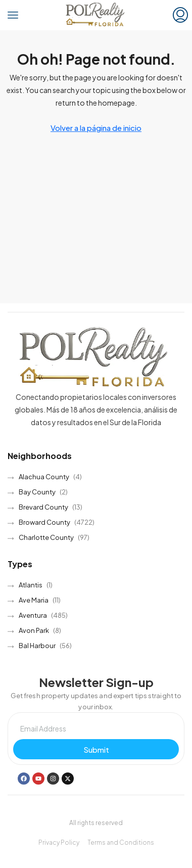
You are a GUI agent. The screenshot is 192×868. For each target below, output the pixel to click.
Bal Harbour (37, 646)
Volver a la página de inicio (96, 128)
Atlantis (31, 585)
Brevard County (43, 507)
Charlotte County (46, 537)
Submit (96, 749)
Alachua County (44, 477)
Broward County (44, 522)
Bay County (37, 492)
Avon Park (34, 630)
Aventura (33, 615)
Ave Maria (34, 600)
